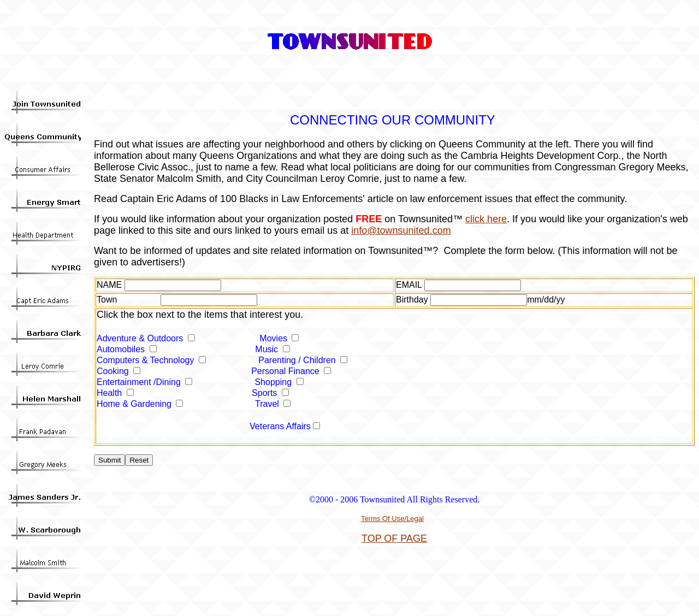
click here (486, 219)
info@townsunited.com (401, 230)
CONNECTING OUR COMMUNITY (393, 120)
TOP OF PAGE (394, 538)
